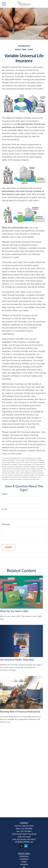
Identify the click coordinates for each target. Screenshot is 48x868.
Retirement (24, 856)
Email (4, 509)
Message (6, 524)
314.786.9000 (27, 829)
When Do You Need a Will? (14, 611)
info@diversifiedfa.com (24, 842)
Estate (24, 862)
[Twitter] (22, 846)
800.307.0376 (28, 826)
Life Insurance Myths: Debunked (17, 660)
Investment (24, 859)
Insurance (24, 864)
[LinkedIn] (26, 846)
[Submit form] (9, 547)
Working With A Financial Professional (20, 712)
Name (5, 494)
